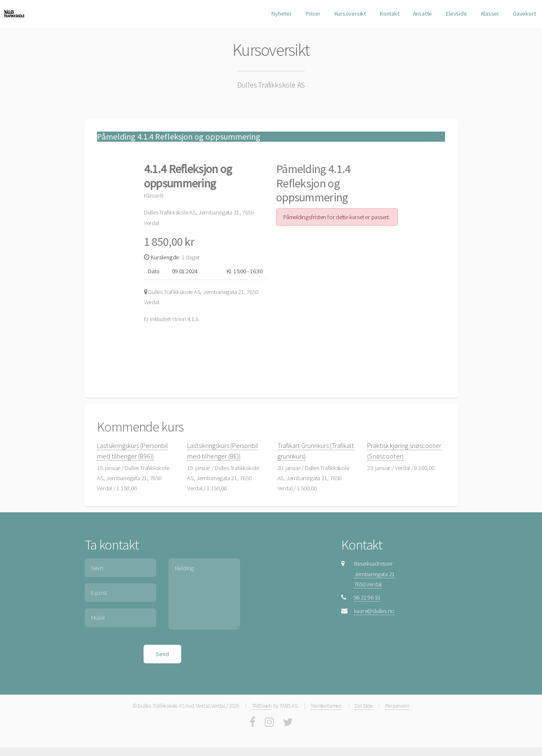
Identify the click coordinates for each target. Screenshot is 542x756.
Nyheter (281, 14)
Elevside (456, 14)
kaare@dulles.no (375, 611)
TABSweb (262, 706)
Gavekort (524, 14)
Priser (313, 14)
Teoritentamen (326, 706)
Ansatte (422, 14)
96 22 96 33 (367, 597)
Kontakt (389, 14)
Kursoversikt (350, 14)
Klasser (490, 14)
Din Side (363, 706)
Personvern (397, 706)
